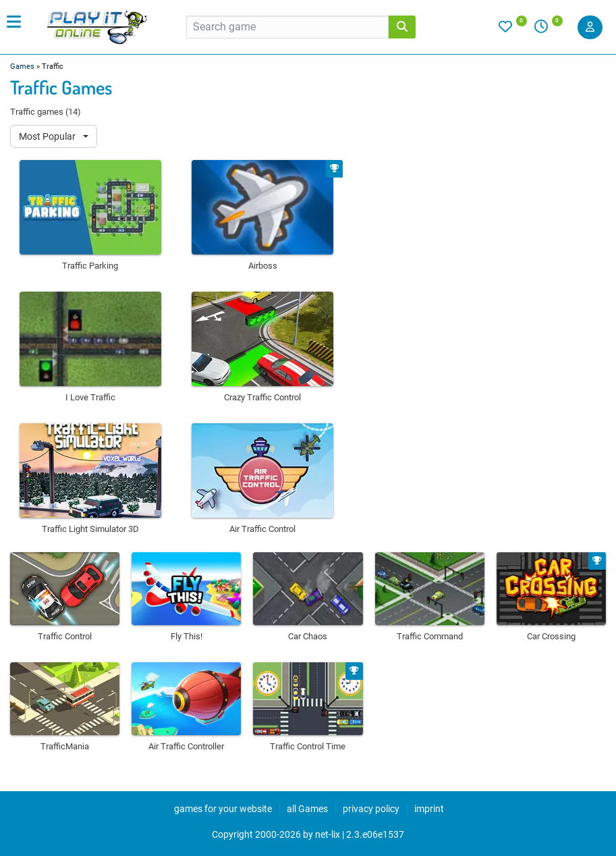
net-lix (328, 834)
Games (22, 66)
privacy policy (371, 809)
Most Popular (48, 136)
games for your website (223, 809)
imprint (429, 809)
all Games (307, 809)
